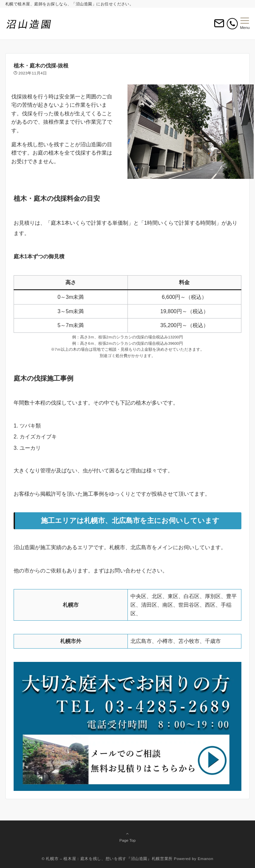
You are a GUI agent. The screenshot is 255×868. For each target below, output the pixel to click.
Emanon (205, 859)
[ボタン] (219, 26)
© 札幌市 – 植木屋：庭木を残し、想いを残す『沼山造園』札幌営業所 (107, 859)
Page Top (127, 837)
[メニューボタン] (245, 24)
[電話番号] (232, 24)
